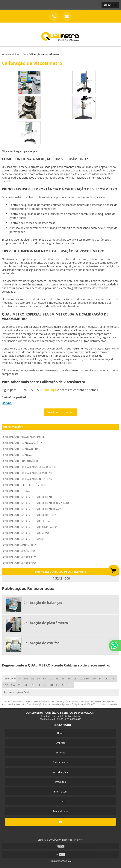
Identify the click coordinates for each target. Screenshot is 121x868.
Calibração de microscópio (20, 563)
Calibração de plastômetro (46, 623)
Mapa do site (60, 811)
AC (107, 679)
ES (33, 679)
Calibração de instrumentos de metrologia (30, 515)
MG (26, 679)
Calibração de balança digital (21, 449)
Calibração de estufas (17, 491)
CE (75, 679)
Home (61, 733)
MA (13, 685)
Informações (13, 427)
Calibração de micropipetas (20, 557)
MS (27, 685)
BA (69, 679)
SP (39, 679)
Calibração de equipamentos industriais (28, 479)
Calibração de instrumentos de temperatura (30, 527)
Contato (60, 801)
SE (63, 685)
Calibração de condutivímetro (22, 461)
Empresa (60, 743)
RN (45, 685)
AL (113, 679)
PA (101, 679)
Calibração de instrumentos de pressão (27, 521)
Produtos (60, 782)
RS (57, 679)
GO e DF (84, 679)
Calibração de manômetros (20, 545)
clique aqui (49, 390)
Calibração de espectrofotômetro (24, 485)
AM (94, 679)
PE (63, 679)
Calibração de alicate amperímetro (24, 437)
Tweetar (7, 403)
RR (58, 685)
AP (6, 685)
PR (45, 679)
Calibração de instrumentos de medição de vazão (33, 509)
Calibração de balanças (18, 455)
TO (70, 685)
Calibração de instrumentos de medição (28, 497)
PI (39, 685)
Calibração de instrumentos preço (24, 539)
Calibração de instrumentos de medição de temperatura (37, 503)
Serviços (60, 753)
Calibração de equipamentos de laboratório (30, 467)
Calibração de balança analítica (23, 443)
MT (20, 685)
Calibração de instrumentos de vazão (26, 533)
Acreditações (60, 772)
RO (51, 685)
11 (61, 725)
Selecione (10, 679)
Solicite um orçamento (61, 412)
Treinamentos (60, 762)
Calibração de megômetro (19, 551)
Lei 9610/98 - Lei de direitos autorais (101, 704)
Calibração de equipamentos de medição (28, 473)
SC (51, 679)
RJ (20, 679)
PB (33, 685)
